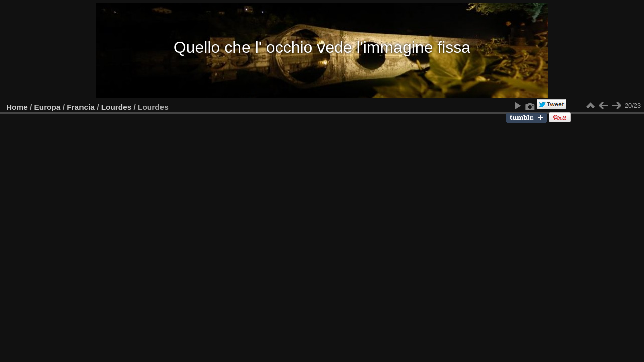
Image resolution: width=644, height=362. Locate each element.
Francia (81, 107)
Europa (48, 107)
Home (17, 107)
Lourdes (116, 107)
